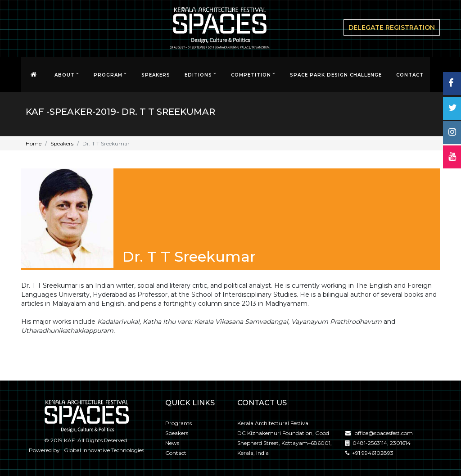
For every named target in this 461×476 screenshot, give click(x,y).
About (65, 75)
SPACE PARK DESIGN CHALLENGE (336, 75)
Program (108, 75)
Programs (179, 423)
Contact (176, 453)
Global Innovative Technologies (103, 450)
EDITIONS (198, 75)
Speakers (156, 75)
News (172, 443)
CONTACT (410, 75)
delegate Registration (392, 27)
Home (34, 143)
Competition (251, 75)
